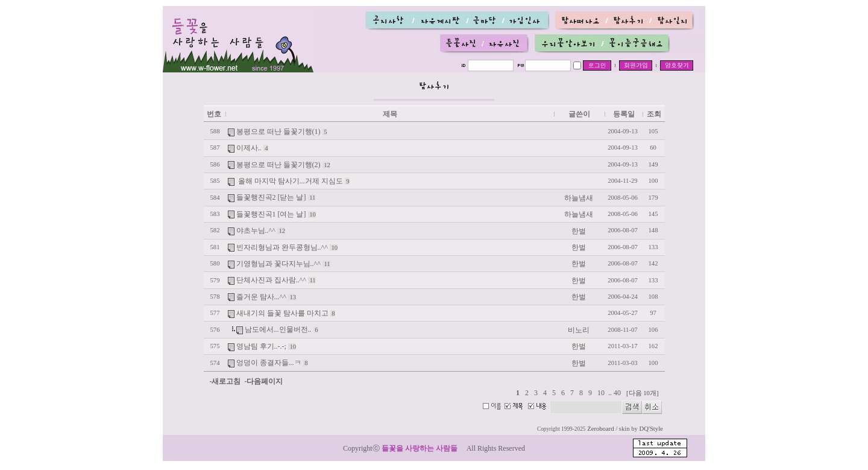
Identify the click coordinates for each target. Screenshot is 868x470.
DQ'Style (651, 429)
